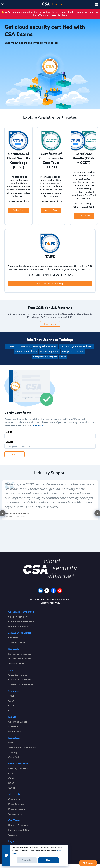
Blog (11, 743)
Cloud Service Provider (20, 680)
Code (9, 432)
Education (14, 738)
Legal (11, 841)
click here (62, 15)
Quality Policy (16, 814)
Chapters (13, 638)
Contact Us (14, 799)
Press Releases (16, 804)
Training (13, 752)
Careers (12, 835)
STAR (11, 783)
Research (14, 649)
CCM (11, 774)
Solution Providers (18, 617)
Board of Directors (18, 825)
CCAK (12, 706)
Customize (27, 860)
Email (9, 442)
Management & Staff (19, 830)
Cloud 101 (14, 757)
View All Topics (16, 664)
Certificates (15, 691)
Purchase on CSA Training (50, 284)
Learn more (50, 324)
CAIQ (11, 778)
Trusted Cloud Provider (21, 685)
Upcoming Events (18, 722)
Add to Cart (19, 210)
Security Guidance (18, 769)
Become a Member (18, 627)
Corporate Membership (21, 612)
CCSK (11, 701)
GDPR (12, 788)
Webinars (13, 727)
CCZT (11, 711)
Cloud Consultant (18, 675)
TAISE (11, 696)
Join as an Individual (20, 633)
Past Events (15, 732)
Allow (49, 860)
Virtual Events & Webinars (22, 748)
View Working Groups (20, 659)
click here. (38, 426)
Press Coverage (17, 809)
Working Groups (17, 643)
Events (12, 717)
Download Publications (20, 654)
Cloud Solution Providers (21, 622)
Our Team (14, 820)
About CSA (15, 795)
